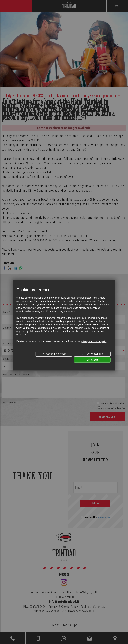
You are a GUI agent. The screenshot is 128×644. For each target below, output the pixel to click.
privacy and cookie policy (94, 341)
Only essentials (92, 354)
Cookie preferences (54, 354)
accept (92, 360)
